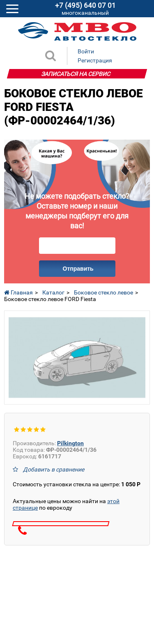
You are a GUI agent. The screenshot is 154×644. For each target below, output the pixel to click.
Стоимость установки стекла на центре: (77, 484)
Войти (86, 51)
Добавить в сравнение (54, 469)
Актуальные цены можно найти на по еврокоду (66, 504)
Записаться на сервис (76, 74)
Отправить (78, 269)
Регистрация (95, 60)
